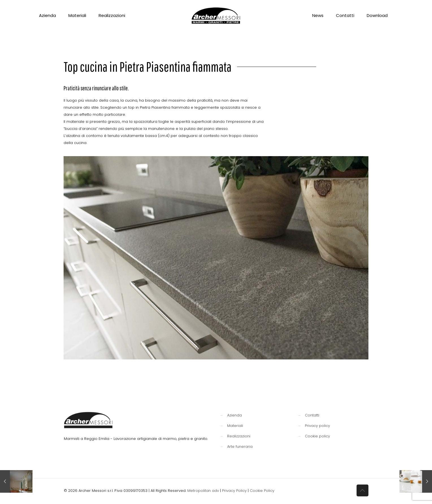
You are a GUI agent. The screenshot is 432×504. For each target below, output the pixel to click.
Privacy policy (317, 426)
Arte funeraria (240, 447)
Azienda (235, 415)
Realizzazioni (239, 436)
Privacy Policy (234, 491)
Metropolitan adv (203, 491)
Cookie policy (317, 436)
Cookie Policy (262, 491)
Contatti (312, 415)
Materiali (235, 426)
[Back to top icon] (362, 490)
